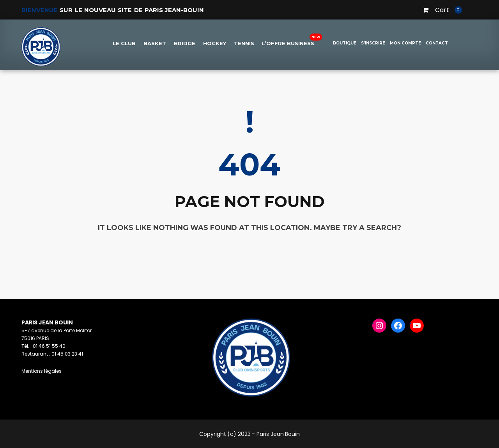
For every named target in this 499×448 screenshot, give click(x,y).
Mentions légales (42, 371)
